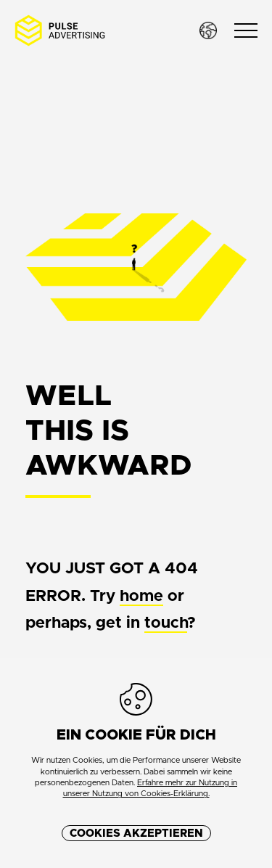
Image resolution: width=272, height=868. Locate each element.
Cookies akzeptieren (136, 834)
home (141, 597)
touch (166, 623)
